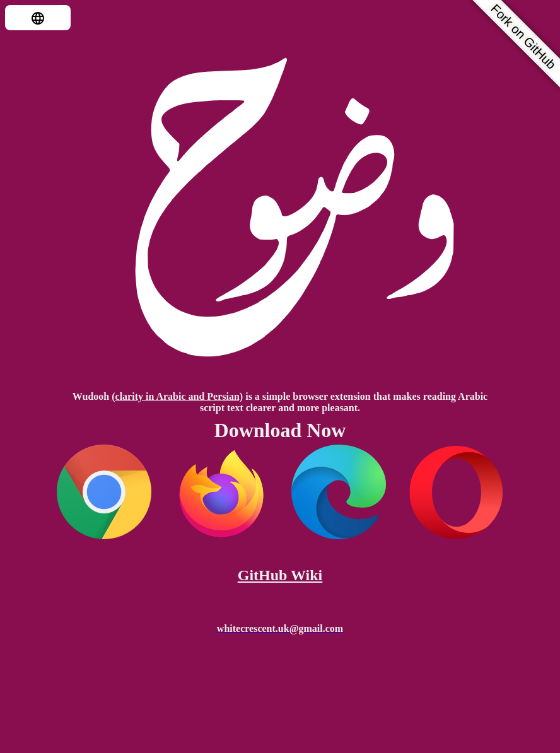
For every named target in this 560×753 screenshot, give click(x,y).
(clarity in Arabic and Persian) (177, 396)
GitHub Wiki (280, 575)
